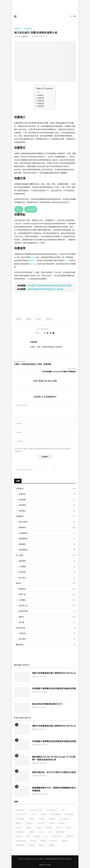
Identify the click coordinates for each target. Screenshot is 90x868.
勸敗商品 (47, 589)
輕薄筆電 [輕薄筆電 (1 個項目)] (43, 841)
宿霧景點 (41, 103)
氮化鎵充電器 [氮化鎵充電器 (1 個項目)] (60, 832)
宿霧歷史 (41, 98)
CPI (65, 260)
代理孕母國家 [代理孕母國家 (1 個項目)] (69, 814)
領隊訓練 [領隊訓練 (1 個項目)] (31, 845)
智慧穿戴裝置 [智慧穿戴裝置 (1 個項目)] (20, 832)
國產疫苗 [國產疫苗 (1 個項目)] (19, 823)
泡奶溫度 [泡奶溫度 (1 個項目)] (19, 836)
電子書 (47, 622)
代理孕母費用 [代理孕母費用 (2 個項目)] (20, 819)
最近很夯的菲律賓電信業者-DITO (47, 704)
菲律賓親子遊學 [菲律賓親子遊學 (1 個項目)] (57, 836)
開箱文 (47, 617)
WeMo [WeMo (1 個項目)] (34, 814)
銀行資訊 (47, 578)
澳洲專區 (47, 527)
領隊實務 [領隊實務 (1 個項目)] (64, 841)
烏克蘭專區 (47, 533)
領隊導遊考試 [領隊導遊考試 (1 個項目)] (20, 845)
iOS (19, 209)
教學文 (46, 583)
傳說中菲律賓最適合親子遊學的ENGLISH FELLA (54, 673)
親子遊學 (47, 639)
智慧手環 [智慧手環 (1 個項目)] (59, 828)
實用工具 (47, 594)
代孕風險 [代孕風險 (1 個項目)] (43, 814)
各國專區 (46, 516)
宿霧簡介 (41, 95)
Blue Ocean (33, 264)
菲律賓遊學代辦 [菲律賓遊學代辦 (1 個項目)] (21, 841)
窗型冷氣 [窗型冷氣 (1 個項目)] (37, 836)
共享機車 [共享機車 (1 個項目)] (42, 819)
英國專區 (47, 544)
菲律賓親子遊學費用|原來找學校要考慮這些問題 (49, 285)
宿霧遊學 (41, 106)
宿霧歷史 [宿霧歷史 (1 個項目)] (19, 828)
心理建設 (47, 600)
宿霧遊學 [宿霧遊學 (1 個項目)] (39, 828)
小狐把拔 (24, 36)
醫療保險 (46, 645)
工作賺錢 (47, 566)
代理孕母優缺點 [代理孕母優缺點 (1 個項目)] (55, 814)
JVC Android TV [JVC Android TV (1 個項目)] (21, 814)
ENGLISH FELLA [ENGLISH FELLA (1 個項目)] (52, 810)
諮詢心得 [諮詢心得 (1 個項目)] (33, 841)
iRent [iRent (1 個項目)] (63, 810)
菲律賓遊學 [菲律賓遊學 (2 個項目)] (69, 836)
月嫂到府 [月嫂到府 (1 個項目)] (31, 832)
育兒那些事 (46, 628)
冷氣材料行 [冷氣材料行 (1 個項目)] (52, 819)
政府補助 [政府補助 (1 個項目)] (49, 828)
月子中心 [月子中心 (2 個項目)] (42, 832)
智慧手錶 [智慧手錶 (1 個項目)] (69, 828)
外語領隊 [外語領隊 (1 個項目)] (52, 823)
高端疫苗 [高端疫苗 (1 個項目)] (42, 845)
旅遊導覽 (17, 29)
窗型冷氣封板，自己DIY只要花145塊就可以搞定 (54, 772)
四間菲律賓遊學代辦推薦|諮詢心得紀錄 (45, 289)
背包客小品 (47, 606)
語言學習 (47, 572)
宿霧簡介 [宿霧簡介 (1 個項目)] (29, 828)
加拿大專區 (47, 522)
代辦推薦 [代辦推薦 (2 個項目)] (31, 819)
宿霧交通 (41, 101)
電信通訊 (47, 511)
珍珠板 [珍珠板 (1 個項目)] (28, 836)
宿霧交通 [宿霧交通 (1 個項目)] (62, 823)
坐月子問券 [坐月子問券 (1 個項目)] (41, 823)
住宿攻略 (47, 500)
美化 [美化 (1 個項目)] (46, 836)
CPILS (33, 257)
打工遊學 (46, 555)
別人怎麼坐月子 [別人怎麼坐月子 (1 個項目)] (65, 819)
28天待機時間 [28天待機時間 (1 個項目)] (20, 810)
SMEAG (32, 260)
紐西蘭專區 (47, 539)
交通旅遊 (46, 488)
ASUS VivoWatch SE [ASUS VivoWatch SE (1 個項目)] (36, 810)
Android (31, 209)
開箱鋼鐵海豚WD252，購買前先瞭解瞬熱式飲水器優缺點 (54, 789)
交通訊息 (47, 494)
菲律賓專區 (28, 29)
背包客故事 (47, 611)
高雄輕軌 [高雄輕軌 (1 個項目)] (52, 845)
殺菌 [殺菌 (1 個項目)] (50, 832)
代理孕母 (47, 633)
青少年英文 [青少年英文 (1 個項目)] (54, 841)
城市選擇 (47, 561)
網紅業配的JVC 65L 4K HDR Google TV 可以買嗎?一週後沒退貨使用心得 (54, 758)
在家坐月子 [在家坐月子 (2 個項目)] (29, 823)
